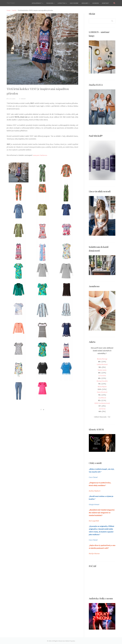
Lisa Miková (102, 397)
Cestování (74, 3)
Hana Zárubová (102, 392)
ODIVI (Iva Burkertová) (102, 403)
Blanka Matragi (102, 359)
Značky (14, 10)
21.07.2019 (11, 99)
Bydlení (85, 3)
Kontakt (106, 3)
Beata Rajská (102, 386)
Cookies (96, 3)
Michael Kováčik (102, 381)
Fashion (50, 3)
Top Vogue (11, 3)
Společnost (37, 3)
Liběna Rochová (102, 364)
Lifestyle (62, 3)
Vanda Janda (102, 370)
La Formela (102, 375)
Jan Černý (102, 408)
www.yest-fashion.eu (41, 155)
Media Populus (70, 641)
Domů (8, 10)
